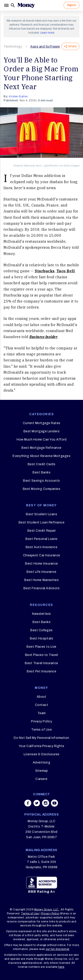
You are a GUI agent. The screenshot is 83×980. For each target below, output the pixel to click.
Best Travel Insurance (41, 663)
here (61, 967)
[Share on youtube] (54, 803)
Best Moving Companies (42, 489)
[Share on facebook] (28, 803)
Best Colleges (41, 630)
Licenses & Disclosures (42, 754)
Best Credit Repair (42, 531)
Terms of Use (41, 730)
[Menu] (7, 5)
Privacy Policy (41, 721)
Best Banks (41, 472)
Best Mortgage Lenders (42, 431)
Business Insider (43, 337)
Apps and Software (45, 47)
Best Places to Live (41, 647)
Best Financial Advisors (42, 588)
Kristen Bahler (18, 96)
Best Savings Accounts (41, 481)
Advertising (42, 763)
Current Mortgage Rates (42, 423)
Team (42, 713)
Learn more (47, 33)
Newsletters (41, 614)
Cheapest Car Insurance (42, 555)
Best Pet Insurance (41, 671)
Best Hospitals (41, 638)
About (42, 697)
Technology (13, 47)
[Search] (13, 5)
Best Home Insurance (41, 564)
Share (70, 46)
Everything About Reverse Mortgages (41, 456)
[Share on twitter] (37, 803)
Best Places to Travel (42, 655)
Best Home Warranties (41, 580)
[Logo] (26, 5)
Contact (42, 705)
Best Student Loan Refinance (42, 522)
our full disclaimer (57, 949)
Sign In (71, 5)
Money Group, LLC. (47, 910)
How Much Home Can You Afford (41, 440)
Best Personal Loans (41, 539)
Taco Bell (66, 271)
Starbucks (45, 271)
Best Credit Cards (42, 464)
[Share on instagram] (46, 803)
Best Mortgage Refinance (41, 448)
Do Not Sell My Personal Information (41, 738)
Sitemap (42, 771)
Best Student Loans (41, 514)
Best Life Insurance (41, 572)
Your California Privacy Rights (42, 746)
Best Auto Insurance (42, 547)
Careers (41, 779)
